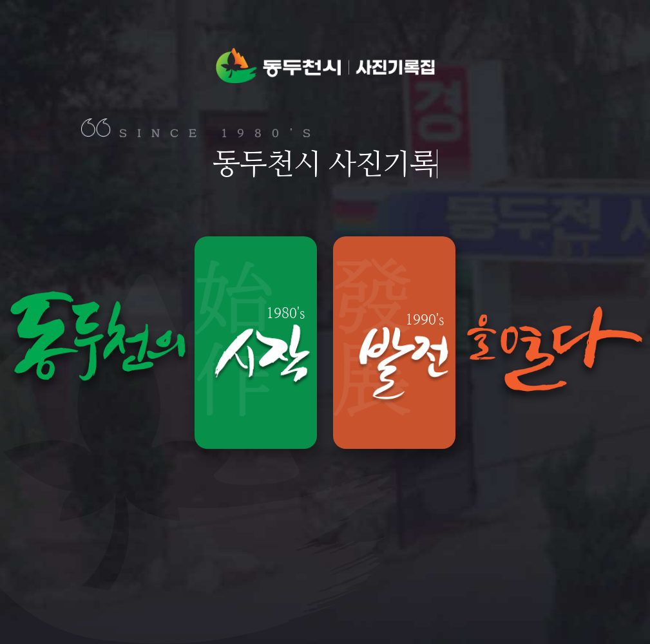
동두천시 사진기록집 (325, 65)
